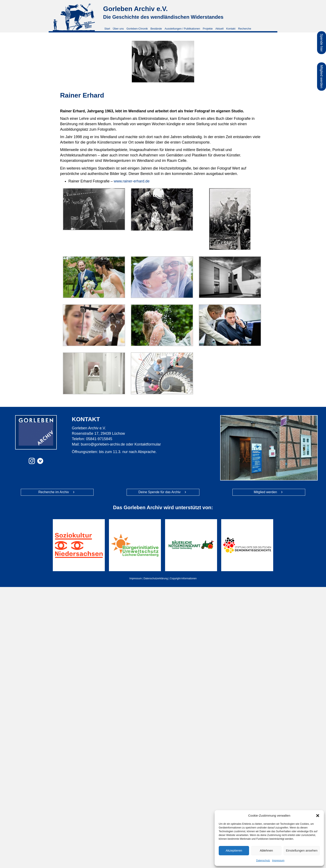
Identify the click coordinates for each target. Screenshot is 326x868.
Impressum (278, 861)
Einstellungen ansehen (302, 850)
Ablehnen (266, 850)
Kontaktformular (148, 444)
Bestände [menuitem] (156, 29)
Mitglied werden (322, 77)
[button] (318, 816)
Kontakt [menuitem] (231, 29)
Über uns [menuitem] (118, 29)
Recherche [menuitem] (245, 29)
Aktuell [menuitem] (219, 29)
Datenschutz (263, 861)
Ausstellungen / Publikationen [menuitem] (182, 29)
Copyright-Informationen (183, 578)
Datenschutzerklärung (156, 578)
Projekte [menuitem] (208, 29)
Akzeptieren (234, 850)
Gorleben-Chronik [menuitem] (137, 29)
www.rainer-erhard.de (132, 181)
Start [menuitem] (107, 29)
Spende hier (322, 43)
